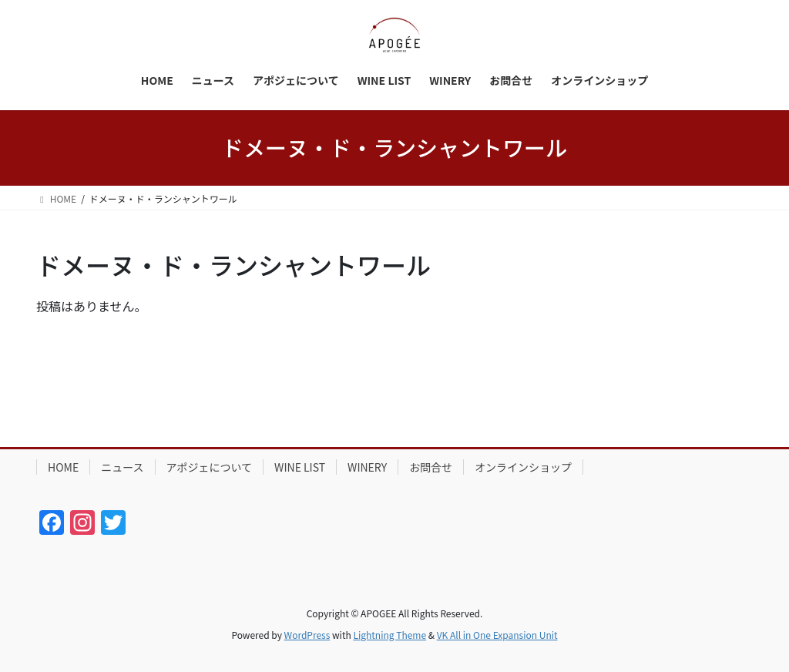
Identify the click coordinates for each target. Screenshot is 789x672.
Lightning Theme (389, 635)
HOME (63, 467)
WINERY (367, 467)
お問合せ (431, 467)
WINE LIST (300, 467)
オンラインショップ (523, 467)
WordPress (307, 635)
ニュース (122, 467)
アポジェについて (210, 467)
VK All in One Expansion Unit (497, 635)
